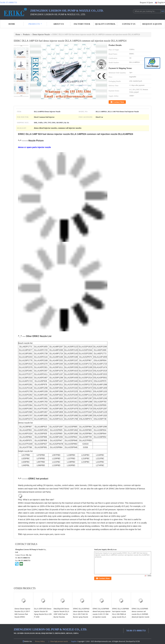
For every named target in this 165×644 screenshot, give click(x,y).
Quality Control (105, 24)
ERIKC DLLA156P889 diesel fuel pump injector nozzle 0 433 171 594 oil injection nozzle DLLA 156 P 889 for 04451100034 (102, 616)
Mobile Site (27, 641)
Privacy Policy (40, 641)
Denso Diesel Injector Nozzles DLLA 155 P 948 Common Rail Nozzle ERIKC (22, 613)
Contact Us (129, 24)
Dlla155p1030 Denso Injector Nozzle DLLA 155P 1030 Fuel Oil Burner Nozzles (61, 613)
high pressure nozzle (31, 534)
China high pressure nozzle (59, 641)
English (161, 3)
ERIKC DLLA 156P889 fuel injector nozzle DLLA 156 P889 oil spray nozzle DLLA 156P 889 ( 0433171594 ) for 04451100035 (121, 616)
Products (35, 24)
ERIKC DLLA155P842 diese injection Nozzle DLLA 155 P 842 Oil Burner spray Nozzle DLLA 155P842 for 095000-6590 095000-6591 (81, 617)
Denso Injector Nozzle (41, 35)
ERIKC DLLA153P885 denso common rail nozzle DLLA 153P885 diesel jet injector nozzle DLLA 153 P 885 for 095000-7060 (140, 616)
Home (12, 24)
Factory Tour (82, 24)
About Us (59, 24)
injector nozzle (60, 534)
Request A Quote (146, 3)
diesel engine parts (46, 534)
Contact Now (119, 102)
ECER (138, 641)
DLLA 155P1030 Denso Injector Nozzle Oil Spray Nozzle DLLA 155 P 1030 (43, 613)
